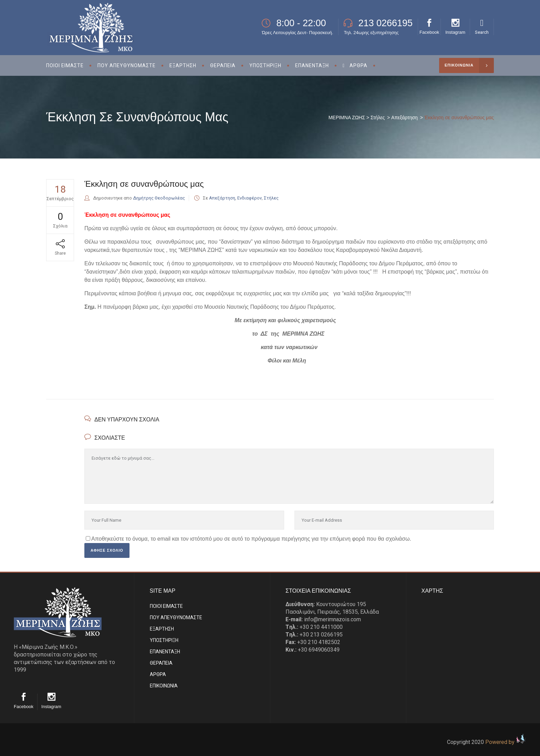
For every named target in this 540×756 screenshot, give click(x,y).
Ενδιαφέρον (250, 198)
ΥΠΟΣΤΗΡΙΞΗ (164, 640)
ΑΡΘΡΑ (158, 674)
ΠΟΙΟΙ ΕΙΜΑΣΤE (166, 606)
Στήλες (378, 118)
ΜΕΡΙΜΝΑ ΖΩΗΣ (347, 118)
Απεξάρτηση (404, 118)
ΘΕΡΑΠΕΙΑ (161, 663)
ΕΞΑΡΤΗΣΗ (162, 629)
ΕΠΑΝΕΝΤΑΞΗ (165, 652)
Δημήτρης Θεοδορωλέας (159, 198)
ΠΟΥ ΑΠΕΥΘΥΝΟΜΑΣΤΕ (176, 617)
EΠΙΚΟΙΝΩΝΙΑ (164, 686)
